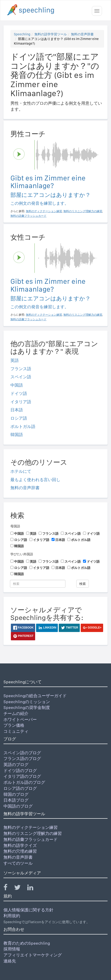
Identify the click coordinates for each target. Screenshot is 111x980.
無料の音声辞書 (82, 34)
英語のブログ (16, 765)
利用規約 (12, 916)
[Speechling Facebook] (8, 888)
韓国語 (17, 435)
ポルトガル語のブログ (24, 782)
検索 (83, 584)
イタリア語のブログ (22, 776)
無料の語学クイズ (20, 845)
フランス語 (21, 369)
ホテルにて (21, 471)
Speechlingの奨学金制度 (27, 707)
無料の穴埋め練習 (20, 851)
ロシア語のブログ (20, 788)
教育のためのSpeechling (27, 943)
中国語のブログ (18, 806)
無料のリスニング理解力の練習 (33, 833)
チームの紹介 (16, 713)
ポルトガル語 (23, 426)
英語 (15, 360)
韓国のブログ (16, 794)
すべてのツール (18, 863)
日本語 (17, 410)
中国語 (17, 385)
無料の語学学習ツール (51, 34)
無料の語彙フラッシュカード (31, 839)
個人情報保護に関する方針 (28, 910)
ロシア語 (19, 418)
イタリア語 (21, 402)
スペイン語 (21, 377)
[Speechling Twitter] (20, 888)
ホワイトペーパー (20, 719)
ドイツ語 (19, 393)
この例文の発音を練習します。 (40, 203)
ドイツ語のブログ (20, 771)
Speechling (22, 34)
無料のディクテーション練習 (31, 827)
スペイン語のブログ (22, 753)
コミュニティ (16, 731)
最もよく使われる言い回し (35, 480)
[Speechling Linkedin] (33, 888)
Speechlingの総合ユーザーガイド (35, 696)
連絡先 (10, 961)
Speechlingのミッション (27, 702)
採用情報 (12, 949)
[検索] (38, 584)
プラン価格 (14, 725)
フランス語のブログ (22, 759)
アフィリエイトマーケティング (33, 955)
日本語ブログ (16, 800)
